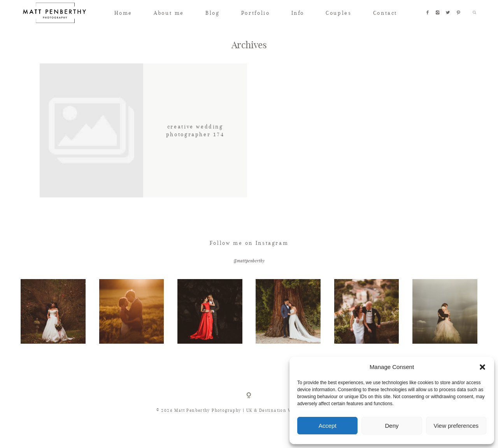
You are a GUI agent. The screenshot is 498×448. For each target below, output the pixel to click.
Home (123, 13)
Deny (392, 426)
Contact (385, 13)
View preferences (456, 426)
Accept (328, 426)
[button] (482, 367)
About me (169, 13)
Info (298, 13)
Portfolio (256, 13)
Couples (338, 13)
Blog (212, 13)
